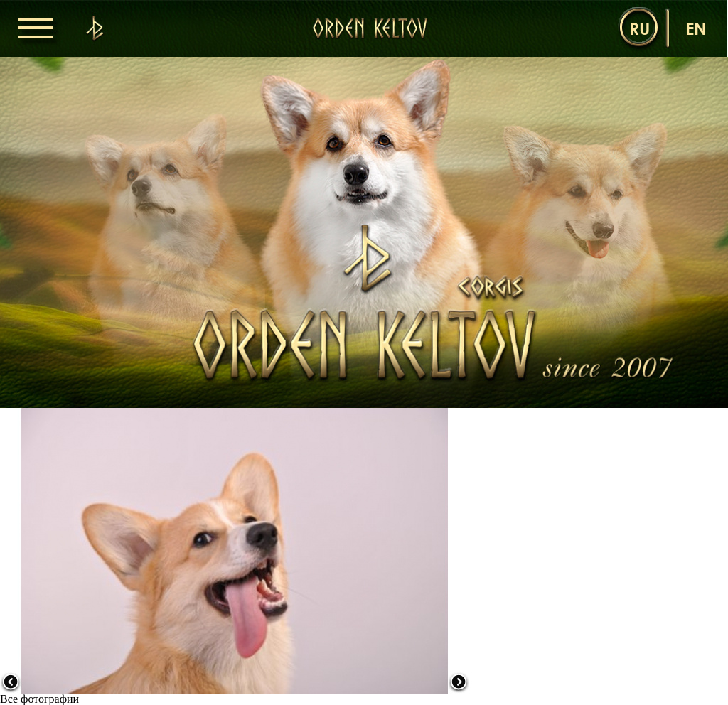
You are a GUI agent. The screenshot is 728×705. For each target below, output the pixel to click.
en (696, 28)
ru (639, 28)
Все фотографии (39, 699)
